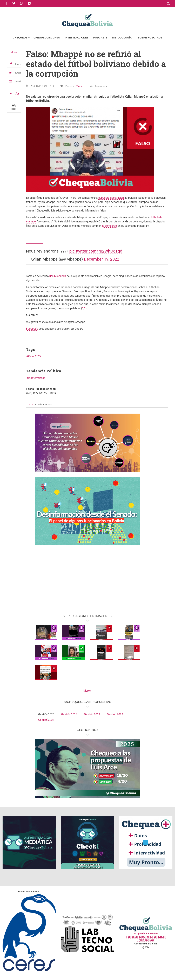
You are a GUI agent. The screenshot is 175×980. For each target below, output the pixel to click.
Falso (79, 86)
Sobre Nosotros (150, 38)
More (87, 691)
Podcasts (100, 38)
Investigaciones (77, 38)
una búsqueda (58, 276)
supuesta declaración (111, 198)
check (14, 52)
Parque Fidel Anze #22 (146, 933)
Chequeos (20, 38)
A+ (17, 94)
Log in (31, 404)
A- (11, 94)
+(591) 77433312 (146, 940)
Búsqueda (32, 329)
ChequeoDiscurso (47, 38)
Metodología (122, 38)
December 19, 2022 (102, 259)
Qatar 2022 (35, 356)
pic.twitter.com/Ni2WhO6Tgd (96, 251)
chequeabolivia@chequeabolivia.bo (146, 937)
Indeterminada (37, 378)
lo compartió (109, 226)
